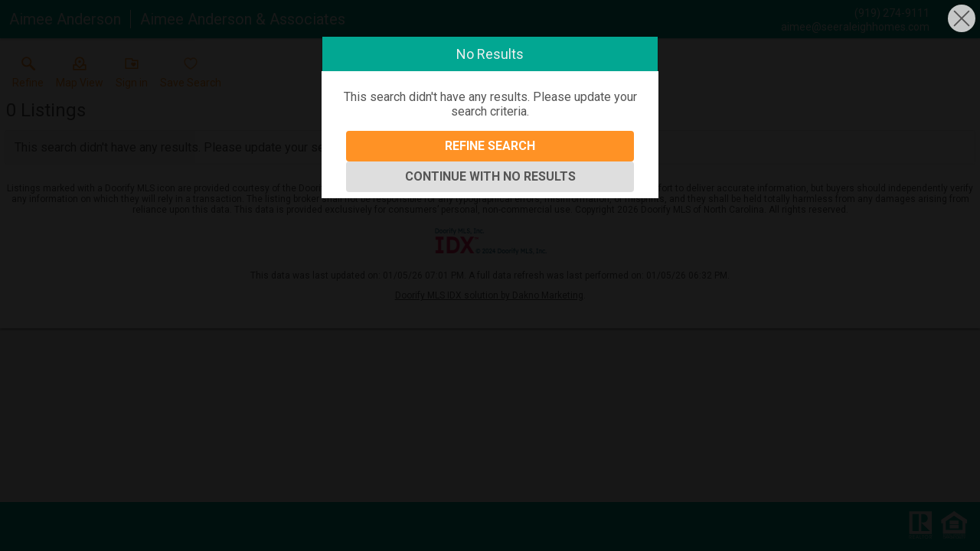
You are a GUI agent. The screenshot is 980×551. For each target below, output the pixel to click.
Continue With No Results (490, 176)
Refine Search (490, 146)
